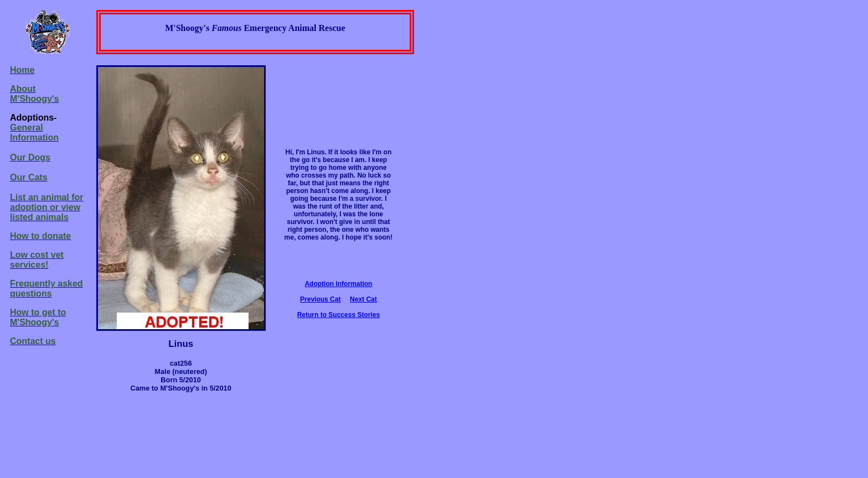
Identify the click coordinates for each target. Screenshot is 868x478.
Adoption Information (338, 284)
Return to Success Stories (339, 315)
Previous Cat (320, 299)
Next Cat (363, 299)
